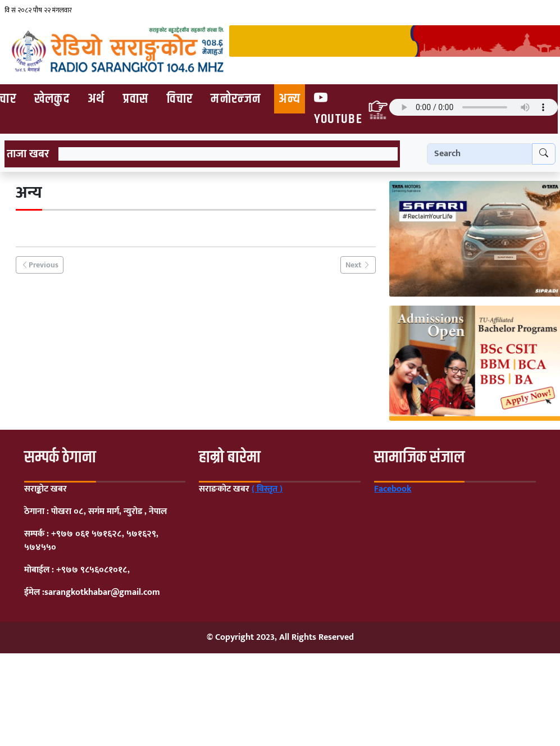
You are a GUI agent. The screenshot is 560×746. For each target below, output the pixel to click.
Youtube (338, 108)
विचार (180, 99)
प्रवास (136, 99)
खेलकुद (52, 99)
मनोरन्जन (236, 99)
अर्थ (96, 99)
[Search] (480, 154)
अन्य (290, 99)
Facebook (393, 489)
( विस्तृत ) (267, 489)
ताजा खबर (28, 154)
